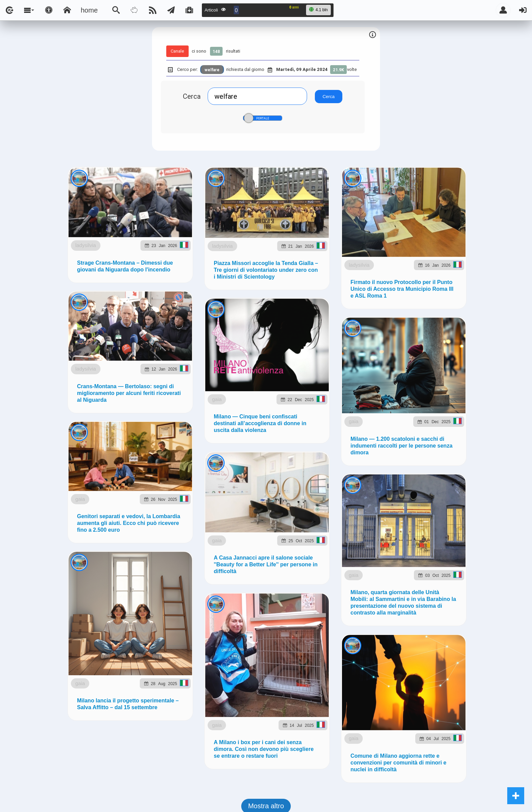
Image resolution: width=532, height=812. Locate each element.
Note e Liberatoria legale (345, 451)
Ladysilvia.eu (211, 415)
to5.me (438, 415)
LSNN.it (29, 415)
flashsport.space (268, 415)
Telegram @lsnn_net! (256, 338)
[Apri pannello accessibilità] (49, 10)
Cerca (192, 96)
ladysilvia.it (163, 415)
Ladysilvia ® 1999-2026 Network (233, 451)
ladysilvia (119, 226)
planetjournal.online (336, 415)
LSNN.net (65, 415)
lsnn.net (170, 451)
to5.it (466, 415)
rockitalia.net (397, 415)
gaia (124, 749)
